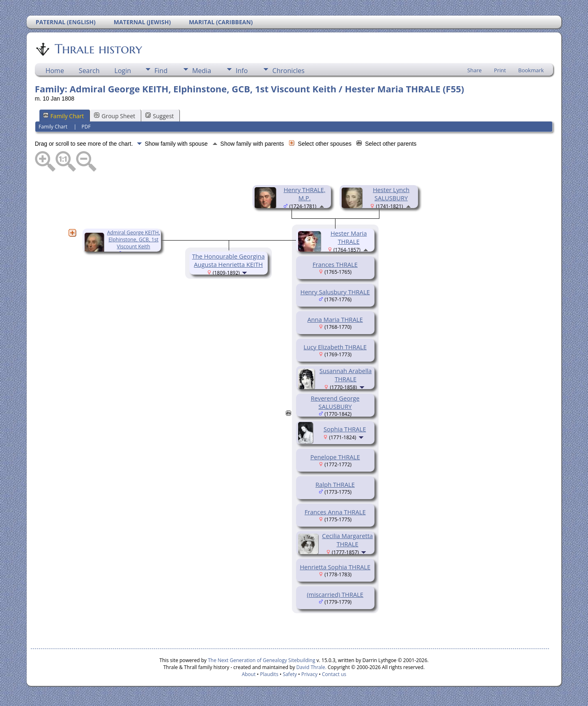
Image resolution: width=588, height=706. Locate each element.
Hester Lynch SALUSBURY (391, 194)
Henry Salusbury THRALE (335, 292)
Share (474, 70)
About (249, 674)
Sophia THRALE (345, 429)
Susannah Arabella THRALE (346, 375)
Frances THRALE (335, 264)
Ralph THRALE (335, 484)
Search (89, 71)
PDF (86, 127)
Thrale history (98, 49)
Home (55, 71)
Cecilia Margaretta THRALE (347, 540)
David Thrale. (310, 667)
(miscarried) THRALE (335, 594)
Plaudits (269, 674)
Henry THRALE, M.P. (305, 194)
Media (202, 71)
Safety (290, 674)
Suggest (160, 116)
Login (123, 71)
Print (500, 70)
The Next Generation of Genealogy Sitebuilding (262, 660)
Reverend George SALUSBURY (335, 402)
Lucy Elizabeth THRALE (335, 347)
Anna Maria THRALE (335, 319)
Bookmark (531, 70)
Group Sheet (115, 116)
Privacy (310, 674)
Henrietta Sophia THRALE (335, 567)
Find (161, 71)
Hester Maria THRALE (349, 237)
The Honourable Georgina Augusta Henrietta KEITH (229, 260)
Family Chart (64, 116)
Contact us (334, 674)
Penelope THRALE (335, 457)
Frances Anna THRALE (335, 512)
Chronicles (288, 71)
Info (242, 71)
